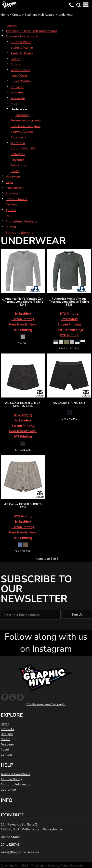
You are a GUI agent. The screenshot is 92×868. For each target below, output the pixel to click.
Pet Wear (12, 204)
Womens (17, 92)
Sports (15, 64)
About (5, 749)
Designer (7, 744)
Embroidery (23, 314)
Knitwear (17, 87)
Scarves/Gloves (22, 132)
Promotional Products (22, 221)
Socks (15, 171)
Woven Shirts (20, 70)
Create (17, 15)
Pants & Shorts (22, 53)
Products (7, 729)
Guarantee (8, 789)
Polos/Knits (19, 76)
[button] (79, 5)
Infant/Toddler (21, 81)
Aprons (11, 210)
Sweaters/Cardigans (26, 126)
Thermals (22, 115)
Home (5, 15)
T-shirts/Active (22, 48)
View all (11, 25)
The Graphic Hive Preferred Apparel (31, 31)
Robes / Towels (17, 199)
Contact (7, 755)
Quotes (11, 227)
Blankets (12, 193)
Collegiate (18, 154)
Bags (9, 182)
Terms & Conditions (16, 774)
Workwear (18, 98)
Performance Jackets (26, 120)
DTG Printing (69, 314)
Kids (14, 104)
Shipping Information (17, 784)
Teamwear (18, 143)
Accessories (14, 188)
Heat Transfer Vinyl (23, 324)
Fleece (15, 59)
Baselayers (19, 137)
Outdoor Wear (21, 42)
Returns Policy (11, 779)
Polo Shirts (19, 165)
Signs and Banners (20, 232)
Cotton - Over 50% (23, 148)
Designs (7, 734)
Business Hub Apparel (40, 15)
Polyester (17, 160)
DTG (9, 216)
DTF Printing (23, 330)
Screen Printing (23, 319)
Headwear (13, 176)
